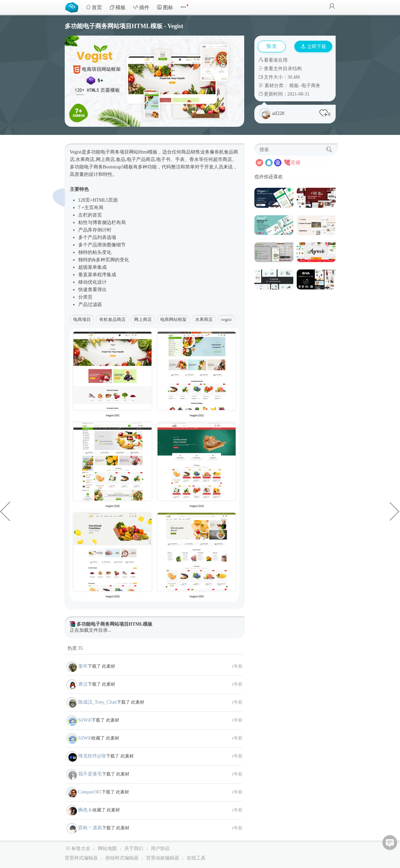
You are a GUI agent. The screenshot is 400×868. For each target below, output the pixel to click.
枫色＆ (85, 810)
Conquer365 (90, 792)
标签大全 (81, 849)
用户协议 (160, 849)
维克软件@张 (92, 756)
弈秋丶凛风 (90, 828)
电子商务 (311, 86)
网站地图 (107, 849)
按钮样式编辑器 (122, 858)
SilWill (85, 720)
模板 (118, 7)
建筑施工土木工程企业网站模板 (395, 511)
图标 (165, 7)
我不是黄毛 (90, 774)
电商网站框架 (173, 319)
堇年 (83, 666)
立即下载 (314, 47)
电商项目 (82, 319)
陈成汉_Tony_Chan (98, 702)
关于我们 (134, 849)
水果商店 (204, 319)
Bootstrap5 (113, 167)
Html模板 (148, 152)
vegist (226, 319)
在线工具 (196, 858)
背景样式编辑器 (81, 858)
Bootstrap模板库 (73, 7)
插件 (141, 7)
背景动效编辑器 (163, 858)
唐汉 (83, 684)
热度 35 (75, 648)
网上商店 (143, 319)
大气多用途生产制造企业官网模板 (5, 511)
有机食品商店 (112, 319)
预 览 (272, 46)
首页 (94, 7)
